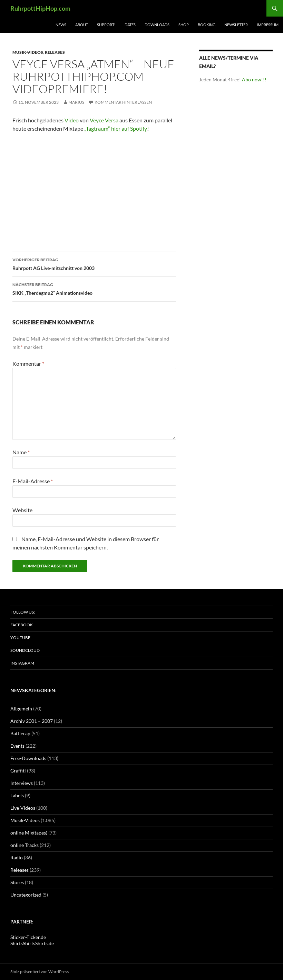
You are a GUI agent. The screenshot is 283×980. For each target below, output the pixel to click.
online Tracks (25, 845)
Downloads (157, 25)
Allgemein (21, 709)
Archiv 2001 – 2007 (32, 721)
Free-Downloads (28, 758)
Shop (184, 25)
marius (76, 102)
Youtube (20, 638)
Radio (17, 857)
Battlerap (20, 733)
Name (21, 452)
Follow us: (23, 612)
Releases (55, 52)
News (61, 25)
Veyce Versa (104, 120)
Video (72, 120)
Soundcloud (25, 650)
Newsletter (236, 25)
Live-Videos (23, 808)
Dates (130, 25)
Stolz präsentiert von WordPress (40, 972)
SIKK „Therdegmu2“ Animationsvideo (94, 288)
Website (22, 510)
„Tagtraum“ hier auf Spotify (116, 128)
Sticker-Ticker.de (28, 937)
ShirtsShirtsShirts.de (32, 943)
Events (17, 746)
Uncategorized (26, 895)
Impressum (268, 25)
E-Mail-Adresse (33, 481)
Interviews (22, 783)
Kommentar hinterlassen (123, 102)
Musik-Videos (28, 52)
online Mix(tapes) (29, 833)
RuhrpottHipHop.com (40, 8)
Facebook (22, 625)
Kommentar (28, 363)
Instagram (22, 663)
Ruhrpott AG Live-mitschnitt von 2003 (94, 263)
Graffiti (18, 771)
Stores (17, 882)
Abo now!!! (254, 79)
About (82, 25)
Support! (106, 25)
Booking (207, 25)
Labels (17, 795)
